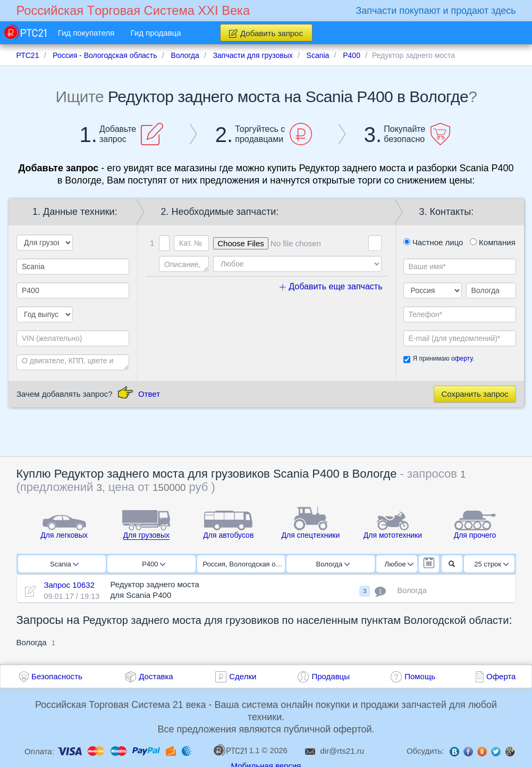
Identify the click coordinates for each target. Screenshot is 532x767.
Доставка (156, 676)
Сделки (243, 676)
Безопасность (57, 676)
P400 (154, 564)
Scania (64, 564)
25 (491, 564)
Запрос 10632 (69, 585)
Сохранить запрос (475, 394)
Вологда (333, 564)
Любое (399, 564)
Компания (493, 242)
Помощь (420, 676)
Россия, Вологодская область (244, 564)
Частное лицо (433, 242)
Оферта (501, 676)
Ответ (149, 394)
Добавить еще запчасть (331, 286)
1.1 (237, 750)
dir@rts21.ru (342, 751)
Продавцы (331, 676)
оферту (462, 359)
